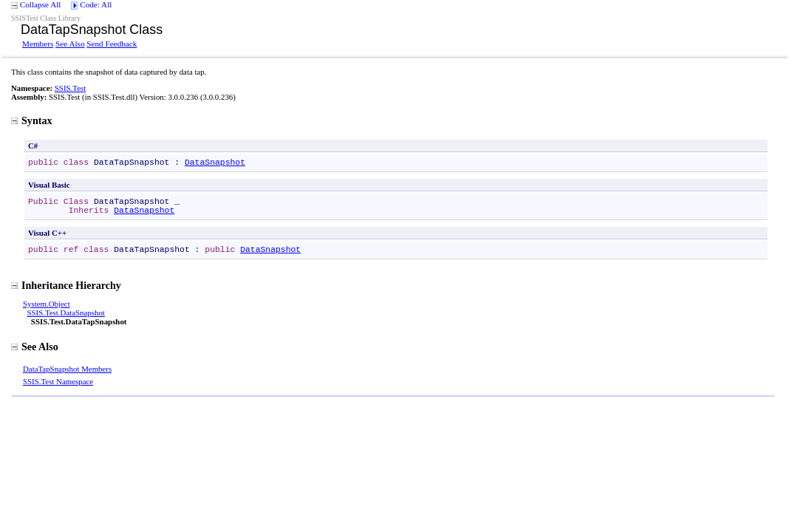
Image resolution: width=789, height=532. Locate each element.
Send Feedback (112, 44)
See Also (70, 44)
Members (38, 44)
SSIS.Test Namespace (58, 381)
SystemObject (47, 304)
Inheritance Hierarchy (66, 285)
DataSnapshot (215, 163)
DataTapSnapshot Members (67, 369)
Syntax (32, 120)
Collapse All (41, 4)
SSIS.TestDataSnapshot (65, 313)
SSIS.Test (70, 88)
